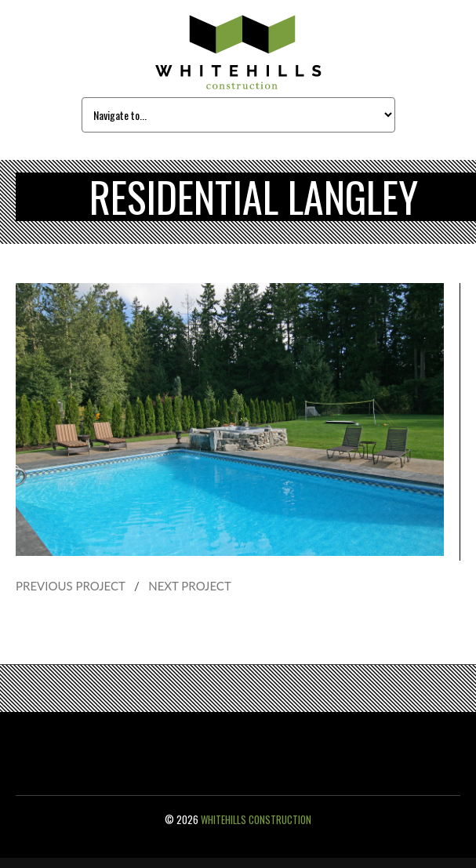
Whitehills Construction (256, 819)
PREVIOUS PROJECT (70, 586)
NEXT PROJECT (190, 586)
